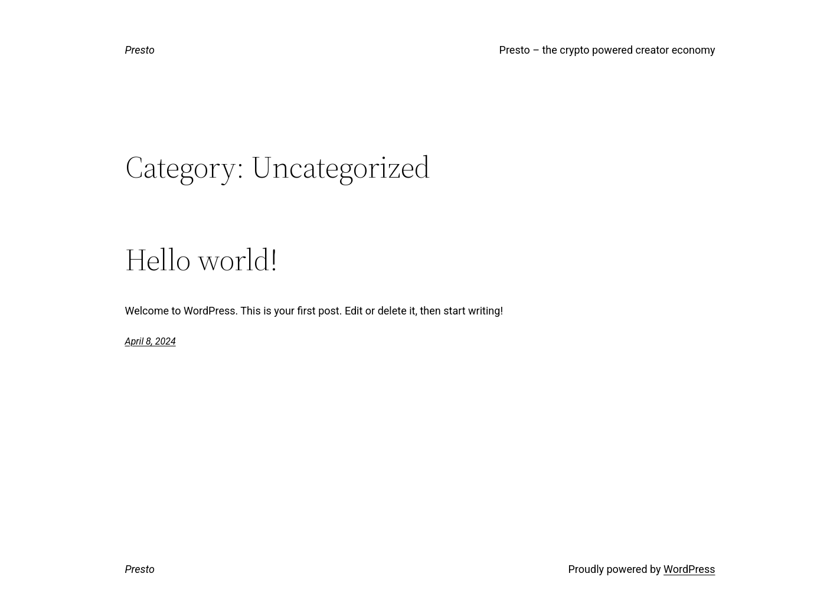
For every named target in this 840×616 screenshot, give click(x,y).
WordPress (689, 569)
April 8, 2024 (151, 341)
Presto (140, 50)
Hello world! (202, 260)
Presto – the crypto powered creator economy (607, 50)
